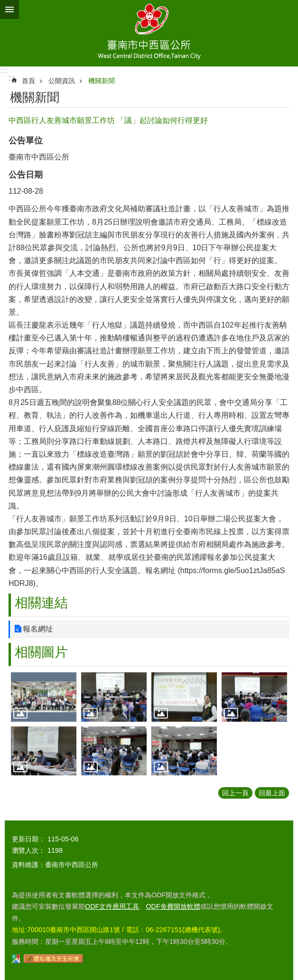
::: (4, 71)
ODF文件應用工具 (112, 906)
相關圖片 (41, 652)
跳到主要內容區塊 (5, 5)
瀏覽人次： (28, 850)
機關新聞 (102, 81)
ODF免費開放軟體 (173, 906)
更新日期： (28, 839)
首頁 (28, 81)
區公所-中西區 (149, 33)
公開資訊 (62, 81)
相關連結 (41, 603)
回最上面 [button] (272, 793)
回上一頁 (235, 793)
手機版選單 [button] (9, 9)
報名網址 (38, 629)
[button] (44, 697)
